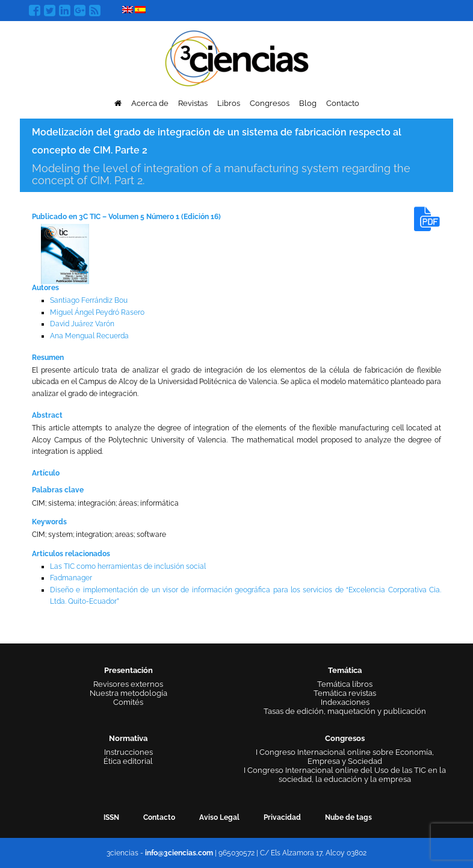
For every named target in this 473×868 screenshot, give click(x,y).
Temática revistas (345, 693)
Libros (229, 103)
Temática (345, 670)
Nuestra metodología (128, 693)
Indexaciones (345, 702)
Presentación (128, 670)
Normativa (128, 738)
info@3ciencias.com (179, 853)
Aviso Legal (219, 817)
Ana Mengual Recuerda (89, 336)
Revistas (193, 103)
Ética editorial (128, 761)
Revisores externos (128, 684)
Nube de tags (348, 817)
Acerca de (150, 103)
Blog (308, 103)
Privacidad (282, 817)
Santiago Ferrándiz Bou (89, 300)
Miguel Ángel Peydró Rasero (97, 312)
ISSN (111, 817)
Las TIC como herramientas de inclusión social (128, 566)
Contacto (343, 103)
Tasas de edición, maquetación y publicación (345, 711)
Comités (128, 702)
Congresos (270, 103)
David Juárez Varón (82, 324)
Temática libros (345, 684)
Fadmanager (71, 578)
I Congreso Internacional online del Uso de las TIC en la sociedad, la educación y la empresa (345, 775)
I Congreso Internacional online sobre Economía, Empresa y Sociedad (345, 757)
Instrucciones (128, 752)
